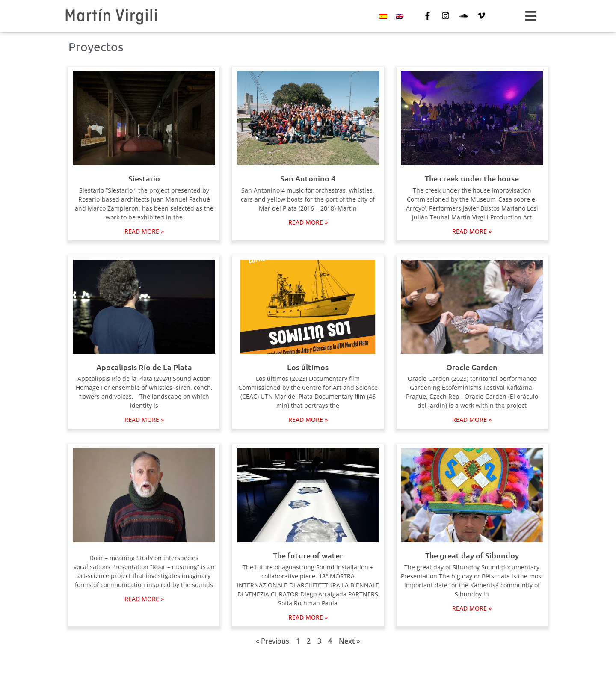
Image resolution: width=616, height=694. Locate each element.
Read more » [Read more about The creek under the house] (472, 231)
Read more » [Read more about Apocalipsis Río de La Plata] (144, 420)
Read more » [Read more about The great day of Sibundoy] (472, 608)
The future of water (308, 555)
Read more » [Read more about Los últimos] (308, 420)
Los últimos (308, 367)
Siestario (144, 178)
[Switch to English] (400, 16)
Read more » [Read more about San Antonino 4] (308, 222)
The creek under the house (472, 178)
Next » (349, 641)
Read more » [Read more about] (144, 599)
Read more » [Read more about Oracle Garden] (472, 420)
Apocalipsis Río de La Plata (144, 367)
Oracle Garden (472, 367)
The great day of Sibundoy (472, 555)
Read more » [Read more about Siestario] (144, 231)
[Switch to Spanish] (383, 16)
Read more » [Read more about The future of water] (308, 617)
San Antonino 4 (308, 178)
